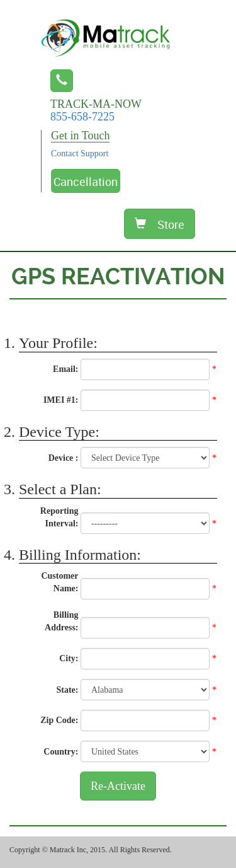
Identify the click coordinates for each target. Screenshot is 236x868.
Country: (61, 752)
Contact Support (80, 153)
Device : (64, 458)
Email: (65, 369)
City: (69, 658)
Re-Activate (118, 786)
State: (68, 690)
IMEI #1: (61, 400)
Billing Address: (61, 621)
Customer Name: (59, 582)
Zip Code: (59, 720)
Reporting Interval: (59, 517)
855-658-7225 (82, 117)
